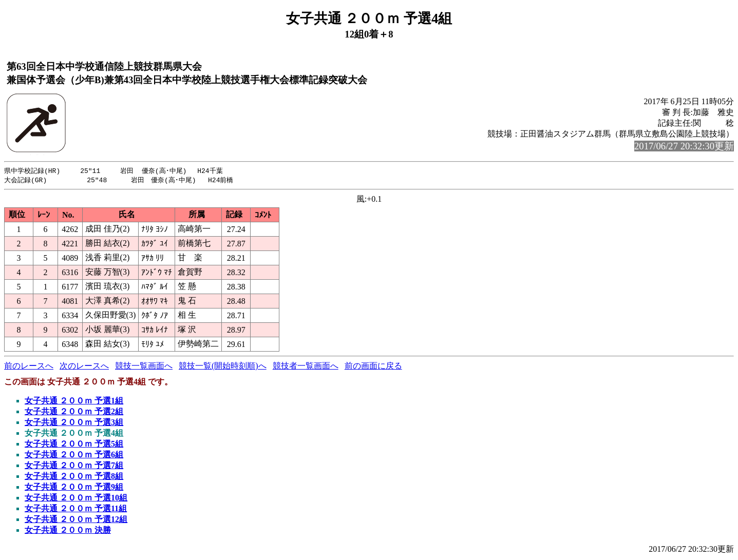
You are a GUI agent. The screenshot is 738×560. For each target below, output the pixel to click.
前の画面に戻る (373, 367)
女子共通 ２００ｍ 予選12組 (76, 520)
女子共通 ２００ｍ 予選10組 (76, 499)
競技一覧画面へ (144, 367)
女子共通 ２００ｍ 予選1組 (74, 402)
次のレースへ (84, 367)
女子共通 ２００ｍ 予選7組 (74, 466)
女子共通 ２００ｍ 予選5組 (74, 445)
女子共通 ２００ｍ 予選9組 (74, 488)
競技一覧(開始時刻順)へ (223, 367)
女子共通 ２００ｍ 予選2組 (74, 412)
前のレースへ (29, 367)
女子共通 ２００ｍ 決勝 (68, 531)
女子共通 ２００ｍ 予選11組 (76, 509)
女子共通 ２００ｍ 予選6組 (74, 456)
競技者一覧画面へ (306, 367)
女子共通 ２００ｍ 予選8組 (74, 477)
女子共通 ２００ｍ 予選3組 (74, 423)
